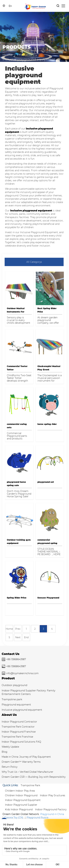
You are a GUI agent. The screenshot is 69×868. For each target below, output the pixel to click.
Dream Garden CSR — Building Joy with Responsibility (34, 777)
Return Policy (10, 767)
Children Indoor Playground (21, 795)
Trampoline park (12, 699)
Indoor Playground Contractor (19, 722)
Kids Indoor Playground (19, 809)
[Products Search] (58, 6)
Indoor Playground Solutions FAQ (21, 742)
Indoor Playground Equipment (23, 800)
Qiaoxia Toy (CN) (14, 817)
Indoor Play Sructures (53, 795)
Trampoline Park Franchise (17, 737)
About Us (9, 715)
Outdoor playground (14, 685)
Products (24, 55)
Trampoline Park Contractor (18, 727)
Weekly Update (10, 747)
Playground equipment (16, 705)
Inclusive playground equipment (22, 710)
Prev (18, 629)
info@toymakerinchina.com (22, 673)
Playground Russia (37, 817)
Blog (5, 752)
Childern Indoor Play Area (20, 791)
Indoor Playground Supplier (21, 805)
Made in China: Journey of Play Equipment (26, 757)
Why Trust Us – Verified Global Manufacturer (27, 772)
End (26, 637)
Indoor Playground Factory (51, 809)
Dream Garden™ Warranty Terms (21, 762)
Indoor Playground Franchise (19, 732)
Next (18, 637)
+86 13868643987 (16, 659)
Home (8, 55)
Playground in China (52, 814)
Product (8, 678)
